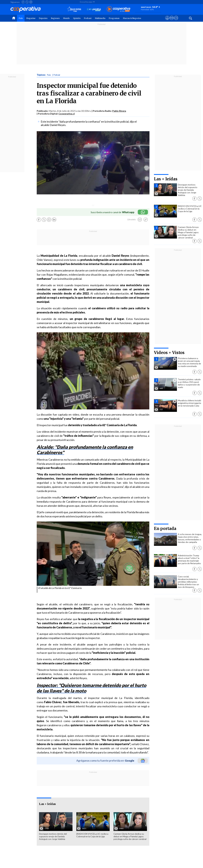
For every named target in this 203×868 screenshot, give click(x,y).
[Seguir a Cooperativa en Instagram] (31, 2)
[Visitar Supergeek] (176, 21)
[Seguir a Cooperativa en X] (27, 2)
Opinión (77, 18)
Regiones (55, 18)
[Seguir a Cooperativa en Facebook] (23, 2)
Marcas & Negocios (132, 18)
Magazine (31, 18)
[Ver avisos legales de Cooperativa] (167, 21)
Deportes (43, 18)
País (21, 18)
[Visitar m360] (172, 21)
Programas (114, 18)
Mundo (66, 18)
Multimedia (100, 18)
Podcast (88, 18)
